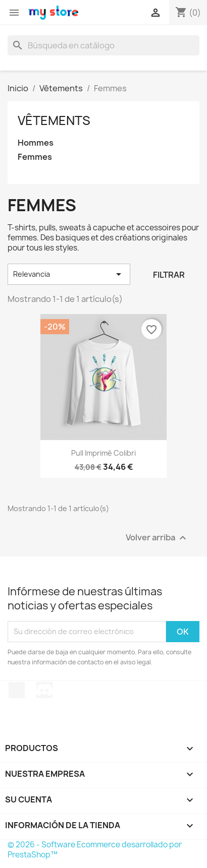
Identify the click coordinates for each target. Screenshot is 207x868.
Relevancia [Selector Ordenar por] (69, 274)
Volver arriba (157, 538)
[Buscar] (103, 45)
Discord (44, 690)
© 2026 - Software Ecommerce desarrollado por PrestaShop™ (95, 850)
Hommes (36, 143)
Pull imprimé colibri (103, 453)
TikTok (17, 690)
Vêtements (54, 120)
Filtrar (169, 275)
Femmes (35, 157)
